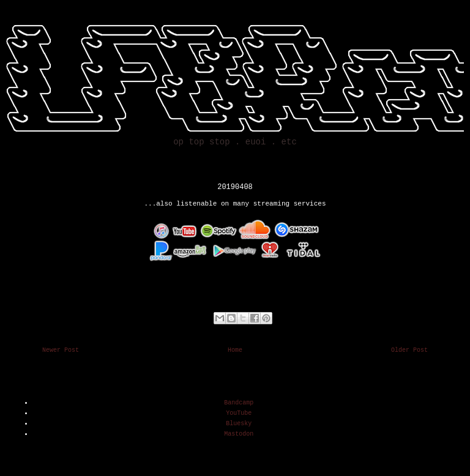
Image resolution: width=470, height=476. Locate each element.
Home (235, 350)
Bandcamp (239, 403)
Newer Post (61, 350)
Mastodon (239, 434)
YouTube (239, 413)
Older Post (409, 350)
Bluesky (239, 424)
